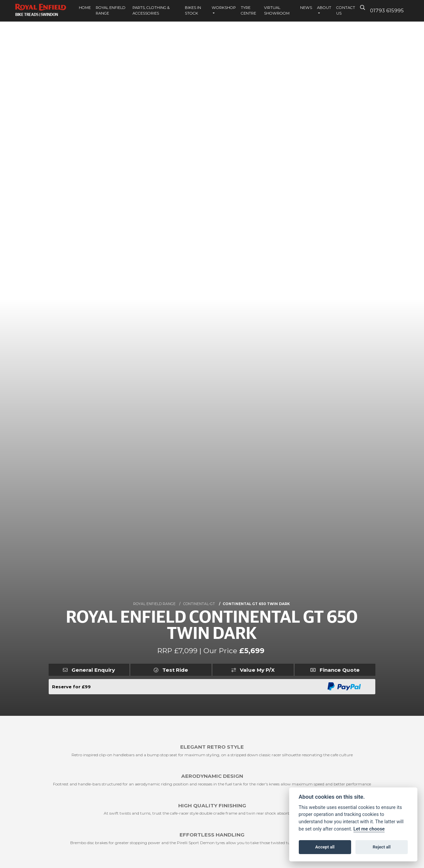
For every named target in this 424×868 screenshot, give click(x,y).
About (324, 8)
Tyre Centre (248, 10)
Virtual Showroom (277, 10)
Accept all (325, 847)
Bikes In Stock (193, 10)
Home (85, 8)
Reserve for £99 (71, 687)
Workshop (224, 8)
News (306, 8)
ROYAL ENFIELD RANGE (154, 604)
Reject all (382, 847)
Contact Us (346, 10)
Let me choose (369, 829)
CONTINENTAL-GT (199, 604)
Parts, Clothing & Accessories (151, 10)
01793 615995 (387, 10)
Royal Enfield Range (111, 10)
